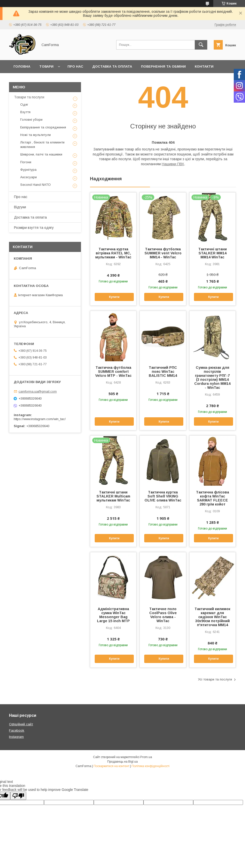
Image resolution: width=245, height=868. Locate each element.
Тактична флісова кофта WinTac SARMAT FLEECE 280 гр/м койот (212, 498)
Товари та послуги (29, 97)
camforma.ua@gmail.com (38, 391)
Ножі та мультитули (35, 135)
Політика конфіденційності (150, 766)
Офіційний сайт (21, 724)
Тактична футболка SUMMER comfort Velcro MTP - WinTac (113, 372)
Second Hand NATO (35, 185)
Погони (26, 162)
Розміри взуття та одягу (34, 228)
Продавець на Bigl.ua (122, 762)
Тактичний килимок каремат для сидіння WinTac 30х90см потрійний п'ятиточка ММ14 (212, 617)
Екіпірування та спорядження (43, 127)
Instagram (16, 737)
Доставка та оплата (112, 66)
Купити (114, 297)
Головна (22, 66)
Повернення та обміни (163, 66)
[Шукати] (201, 45)
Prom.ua (146, 757)
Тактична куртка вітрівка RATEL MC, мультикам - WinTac (113, 253)
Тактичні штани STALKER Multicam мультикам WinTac (113, 496)
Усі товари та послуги (215, 679)
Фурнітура (28, 170)
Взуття (25, 112)
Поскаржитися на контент (111, 766)
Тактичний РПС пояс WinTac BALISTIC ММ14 (163, 372)
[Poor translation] (18, 796)
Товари (46, 66)
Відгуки (20, 207)
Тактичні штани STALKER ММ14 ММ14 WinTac (212, 253)
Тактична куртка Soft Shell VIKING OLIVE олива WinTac (163, 496)
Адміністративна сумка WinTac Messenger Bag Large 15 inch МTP (113, 615)
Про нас (75, 66)
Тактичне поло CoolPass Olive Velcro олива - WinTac (163, 615)
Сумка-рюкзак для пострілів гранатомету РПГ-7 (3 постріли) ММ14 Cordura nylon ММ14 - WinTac (212, 378)
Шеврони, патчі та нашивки (41, 154)
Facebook (17, 730)
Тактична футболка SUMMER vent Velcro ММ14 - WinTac (163, 253)
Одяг (24, 105)
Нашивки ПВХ (173, 164)
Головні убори (31, 120)
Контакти (204, 66)
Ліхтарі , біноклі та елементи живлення (42, 145)
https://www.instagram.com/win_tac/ (40, 419)
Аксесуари (28, 177)
